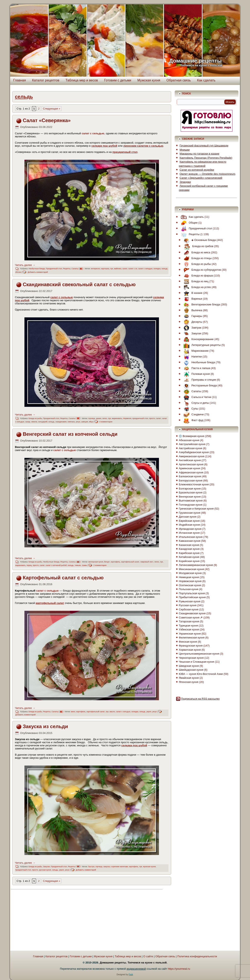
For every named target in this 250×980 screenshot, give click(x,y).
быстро (91, 867)
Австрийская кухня (191, 448)
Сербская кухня (189, 609)
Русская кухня (188, 605)
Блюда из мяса (196, 252)
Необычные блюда (37, 269)
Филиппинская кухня (192, 638)
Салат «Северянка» (47, 120)
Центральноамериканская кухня (199, 654)
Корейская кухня (189, 561)
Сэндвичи (193, 414)
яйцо (91, 422)
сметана (71, 422)
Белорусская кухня (191, 480)
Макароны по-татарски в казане (200, 154)
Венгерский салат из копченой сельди (70, 434)
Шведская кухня (189, 666)
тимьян (78, 565)
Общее (188, 223)
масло (112, 712)
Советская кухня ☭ (191, 617)
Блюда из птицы (197, 258)
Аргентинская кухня (191, 464)
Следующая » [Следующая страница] (52, 109)
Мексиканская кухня (191, 569)
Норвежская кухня (190, 581)
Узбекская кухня (189, 629)
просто (152, 418)
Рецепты (67, 269)
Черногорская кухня (191, 658)
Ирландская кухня (190, 529)
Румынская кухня (190, 601)
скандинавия (61, 422)
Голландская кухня (191, 505)
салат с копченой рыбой (56, 565)
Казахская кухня (189, 545)
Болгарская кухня (190, 489)
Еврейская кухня (189, 521)
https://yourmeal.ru (179, 969)
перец (29, 565)
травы (85, 565)
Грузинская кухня (190, 513)
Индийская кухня (189, 525)
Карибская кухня (189, 553)
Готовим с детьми (118, 80)
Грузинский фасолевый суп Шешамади (204, 146)
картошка (105, 269)
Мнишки (185, 150)
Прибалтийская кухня (192, 597)
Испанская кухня (189, 533)
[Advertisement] (49, 920)
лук (112, 269)
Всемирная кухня (192, 436)
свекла (34, 422)
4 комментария (106, 422)
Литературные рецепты (201, 345)
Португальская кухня (192, 593)
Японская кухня (189, 682)
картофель (115, 562)
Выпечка (192, 310)
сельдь (164, 269)
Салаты (75, 269)
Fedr (131, 975)
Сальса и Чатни (196, 397)
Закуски (46, 867)
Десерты (192, 322)
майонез (118, 269)
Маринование (195, 351)
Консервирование (198, 339)
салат (125, 269)
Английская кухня (190, 460)
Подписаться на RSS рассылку (200, 699)
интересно (96, 269)
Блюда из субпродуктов (201, 270)
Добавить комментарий (38, 272)
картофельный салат (130, 562)
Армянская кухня (189, 468)
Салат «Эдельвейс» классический (201, 178)
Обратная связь (179, 80)
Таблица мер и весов (82, 80)
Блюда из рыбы (35, 418)
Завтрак (191, 328)
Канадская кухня (189, 549)
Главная (20, 80)
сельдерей (43, 422)
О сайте (148, 956)
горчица (92, 418)
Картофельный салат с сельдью (63, 578)
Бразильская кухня (191, 492)
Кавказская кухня (190, 541)
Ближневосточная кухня (194, 484)
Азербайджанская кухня (194, 452)
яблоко (18, 272)
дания (99, 418)
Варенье (192, 299)
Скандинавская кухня (192, 613)
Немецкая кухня (189, 577)
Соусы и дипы (195, 403)
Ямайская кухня (189, 678)
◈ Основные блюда (199, 240)
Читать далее (25, 265)
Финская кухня (188, 642)
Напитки (192, 357)
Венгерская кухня (190, 497)
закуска (106, 867)
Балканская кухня (190, 476)
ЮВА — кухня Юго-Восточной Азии (201, 674)
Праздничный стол (54, 269)
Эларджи (185, 182)
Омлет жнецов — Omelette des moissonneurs (208, 174)
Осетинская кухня (190, 585)
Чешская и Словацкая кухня (196, 662)
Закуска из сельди (45, 726)
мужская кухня (150, 867)
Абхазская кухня (189, 440)
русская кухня (45, 870)
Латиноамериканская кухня (196, 565)
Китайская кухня (189, 557)
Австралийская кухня (192, 444)
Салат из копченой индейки (197, 170)
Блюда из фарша (197, 276)
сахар (28, 422)
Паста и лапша (196, 368)
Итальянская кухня (191, 537)
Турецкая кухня (188, 626)
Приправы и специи (199, 380)
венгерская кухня (96, 562)
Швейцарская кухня (191, 670)
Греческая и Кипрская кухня (196, 509)
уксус (78, 422)
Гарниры (192, 316)
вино (73, 712)
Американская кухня (192, 456)
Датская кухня (188, 517)
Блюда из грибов (197, 246)
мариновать (117, 418)
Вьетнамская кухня (191, 501)
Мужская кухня (149, 80)
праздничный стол (140, 418)
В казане (192, 293)
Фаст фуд (192, 420)
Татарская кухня (189, 621)
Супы (190, 409)
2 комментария (100, 565)
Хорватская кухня (190, 650)
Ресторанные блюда (199, 385)
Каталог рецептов (46, 80)
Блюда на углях (196, 287)
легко (105, 418)
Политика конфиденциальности (197, 956)
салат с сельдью (145, 269)
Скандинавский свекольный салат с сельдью (79, 284)
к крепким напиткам (119, 867)
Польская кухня (189, 589)
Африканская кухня (191, 472)
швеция (85, 422)
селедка (157, 269)
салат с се (133, 269)
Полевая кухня (196, 374)
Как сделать (206, 80)
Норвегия (127, 418)
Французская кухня (191, 646)
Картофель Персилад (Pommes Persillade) (206, 158)
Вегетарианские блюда (201, 304)
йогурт (107, 562)
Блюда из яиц (195, 281)
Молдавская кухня (190, 573)
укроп (149, 712)
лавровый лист (147, 562)
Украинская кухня (190, 634)
